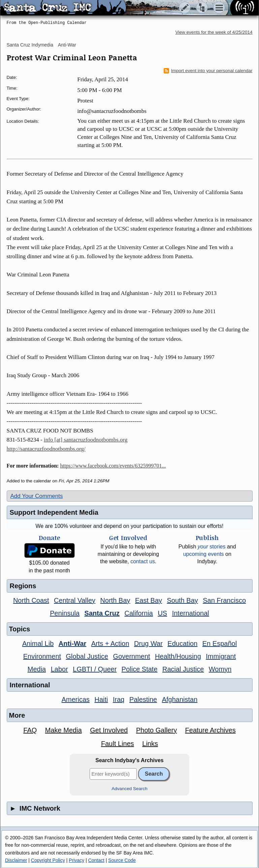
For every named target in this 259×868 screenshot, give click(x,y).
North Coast (31, 600)
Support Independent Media (54, 512)
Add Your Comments (37, 496)
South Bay (182, 600)
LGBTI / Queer (95, 669)
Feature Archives (211, 730)
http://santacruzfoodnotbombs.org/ (46, 449)
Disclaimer (16, 860)
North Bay (115, 600)
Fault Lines (118, 744)
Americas (76, 699)
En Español (220, 643)
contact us (143, 561)
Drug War (148, 643)
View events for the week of (214, 32)
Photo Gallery (156, 730)
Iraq (119, 699)
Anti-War (67, 45)
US (162, 613)
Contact (96, 860)
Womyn (220, 669)
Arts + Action (110, 643)
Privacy (76, 860)
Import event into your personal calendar (208, 71)
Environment (42, 656)
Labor (59, 669)
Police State (140, 669)
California (138, 613)
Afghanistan (180, 699)
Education (182, 643)
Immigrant (221, 656)
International (191, 613)
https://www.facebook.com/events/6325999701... (113, 466)
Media (37, 669)
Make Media (63, 730)
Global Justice (87, 656)
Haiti (101, 699)
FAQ (30, 730)
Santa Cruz (102, 613)
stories (212, 547)
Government (132, 656)
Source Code (122, 860)
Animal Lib (38, 643)
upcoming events (204, 554)
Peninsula (65, 613)
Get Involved (109, 730)
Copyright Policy (48, 860)
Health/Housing (178, 656)
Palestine (143, 699)
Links (150, 744)
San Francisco (224, 600)
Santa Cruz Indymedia (30, 45)
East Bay (149, 600)
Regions (23, 586)
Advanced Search (129, 789)
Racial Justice (183, 669)
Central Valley (75, 600)
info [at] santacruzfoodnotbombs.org (86, 440)
